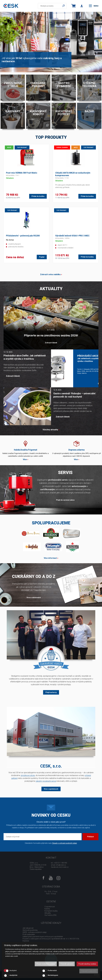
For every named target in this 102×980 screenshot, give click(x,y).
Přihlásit (90, 837)
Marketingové (53, 975)
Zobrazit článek (51, 343)
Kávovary (13, 111)
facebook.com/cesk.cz (60, 867)
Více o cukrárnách (34, 598)
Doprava (26, 941)
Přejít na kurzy (51, 692)
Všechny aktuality (50, 430)
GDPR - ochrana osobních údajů (35, 932)
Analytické (13, 975)
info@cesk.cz (61, 865)
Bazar (89, 111)
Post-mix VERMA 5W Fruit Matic (22, 173)
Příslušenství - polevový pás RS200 (23, 236)
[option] (51, 42)
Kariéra (47, 909)
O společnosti (50, 907)
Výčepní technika (89, 85)
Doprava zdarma (76, 450)
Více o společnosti (51, 789)
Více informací (50, 558)
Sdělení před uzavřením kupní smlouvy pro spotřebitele (43, 937)
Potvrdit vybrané (67, 964)
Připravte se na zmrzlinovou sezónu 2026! (51, 335)
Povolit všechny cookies (87, 964)
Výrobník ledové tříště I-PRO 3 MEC (72, 236)
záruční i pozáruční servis (46, 781)
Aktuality (48, 913)
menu (94, 6)
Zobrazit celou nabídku (50, 274)
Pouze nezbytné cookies (46, 964)
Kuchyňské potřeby (64, 113)
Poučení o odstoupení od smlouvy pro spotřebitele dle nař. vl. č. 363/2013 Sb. (51, 939)
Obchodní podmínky (30, 930)
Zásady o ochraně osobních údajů (64, 843)
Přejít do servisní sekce (65, 500)
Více (25, 459)
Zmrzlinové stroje (13, 85)
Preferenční (52, 970)
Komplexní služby (51, 911)
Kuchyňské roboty (38, 113)
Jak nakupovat (28, 928)
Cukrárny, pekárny (38, 85)
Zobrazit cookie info (89, 971)
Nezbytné (13, 970)
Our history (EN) (50, 915)
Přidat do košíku (38, 196)
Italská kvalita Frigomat (26, 450)
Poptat (42, 257)
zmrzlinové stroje (28, 775)
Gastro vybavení (64, 85)
